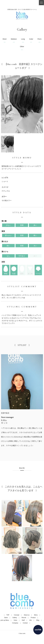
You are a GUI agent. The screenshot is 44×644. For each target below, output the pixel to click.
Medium (14, 39)
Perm (39, 39)
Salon (6, 618)
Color (31, 39)
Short (5, 39)
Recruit (24, 618)
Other (22, 47)
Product (33, 618)
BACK (22, 468)
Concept (17, 615)
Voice (15, 620)
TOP (8, 615)
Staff (23, 620)
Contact (25, 623)
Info (31, 620)
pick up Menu (5, 620)
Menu (36, 615)
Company (15, 623)
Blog (38, 620)
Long (23, 39)
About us (27, 615)
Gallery (15, 618)
